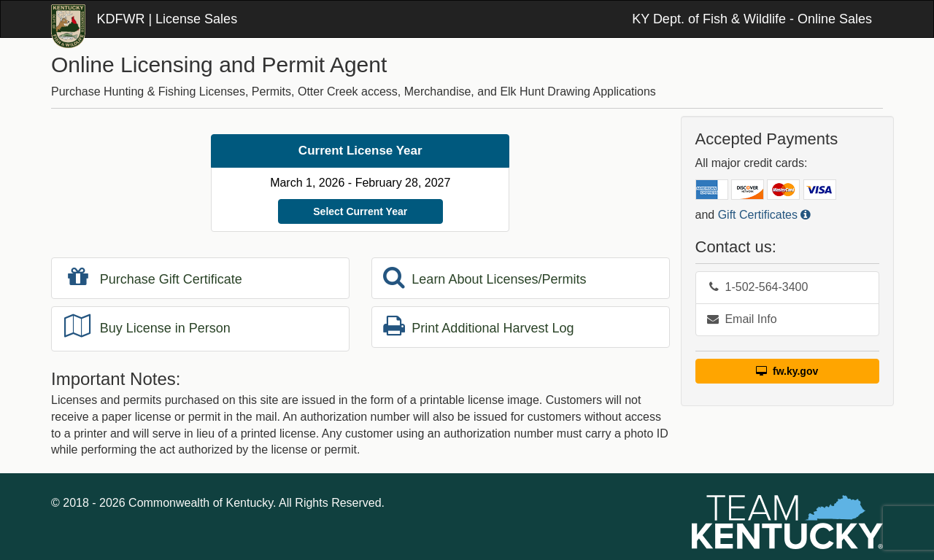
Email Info (742, 319)
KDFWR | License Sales (167, 19)
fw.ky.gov (787, 371)
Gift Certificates (765, 215)
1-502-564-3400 (758, 287)
